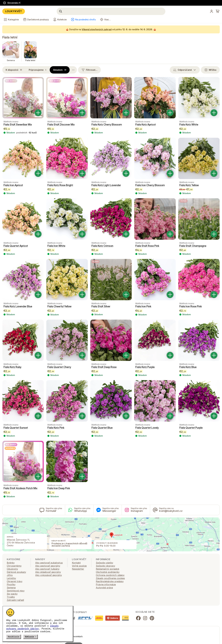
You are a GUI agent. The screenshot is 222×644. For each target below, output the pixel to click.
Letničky (11, 578)
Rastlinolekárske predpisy (110, 581)
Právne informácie (106, 584)
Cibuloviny (12, 569)
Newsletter (78, 569)
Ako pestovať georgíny (48, 566)
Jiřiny (10, 575)
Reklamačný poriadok (108, 569)
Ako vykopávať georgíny (49, 575)
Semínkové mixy (16, 591)
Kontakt (76, 563)
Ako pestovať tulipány (47, 569)
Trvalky (11, 597)
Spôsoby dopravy (105, 566)
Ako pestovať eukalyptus (49, 563)
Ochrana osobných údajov (110, 575)
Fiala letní (10, 37)
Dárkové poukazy (16, 572)
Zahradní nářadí (15, 600)
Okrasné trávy (15, 581)
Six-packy (12, 594)
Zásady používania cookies (110, 578)
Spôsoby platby (104, 563)
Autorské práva (104, 588)
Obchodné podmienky (108, 572)
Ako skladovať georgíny (48, 572)
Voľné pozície (79, 566)
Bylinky (11, 563)
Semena (11, 588)
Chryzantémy (14, 566)
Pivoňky (11, 584)
